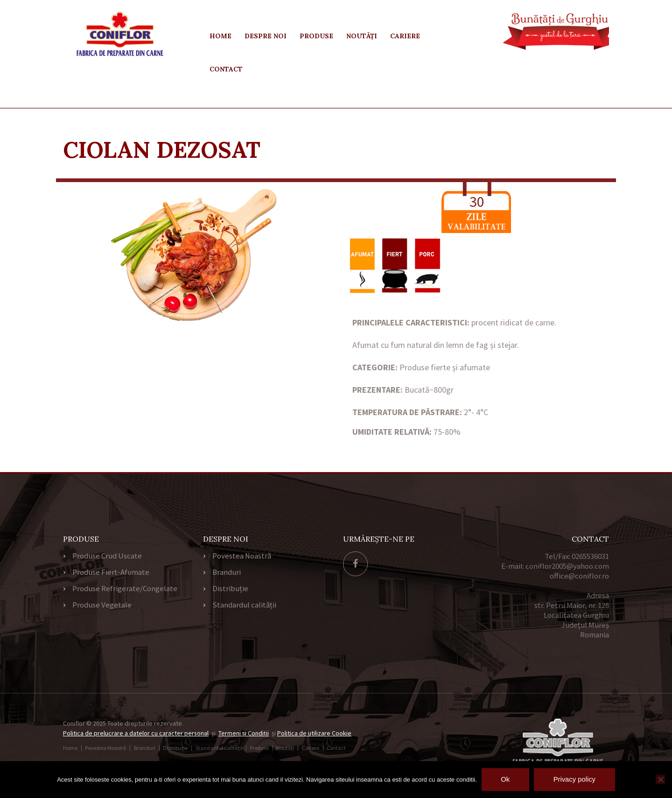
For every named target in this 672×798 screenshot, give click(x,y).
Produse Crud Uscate (107, 556)
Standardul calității (244, 607)
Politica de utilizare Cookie (315, 733)
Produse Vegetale (102, 607)
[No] (660, 779)
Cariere (405, 36)
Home (220, 36)
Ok (505, 779)
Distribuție (230, 590)
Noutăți (362, 36)
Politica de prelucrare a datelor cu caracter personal (136, 733)
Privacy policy (575, 779)
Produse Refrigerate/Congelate (125, 590)
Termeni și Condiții (244, 733)
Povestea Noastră (242, 556)
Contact (226, 69)
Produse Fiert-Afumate (111, 573)
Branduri (227, 573)
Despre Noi (266, 36)
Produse (316, 36)
